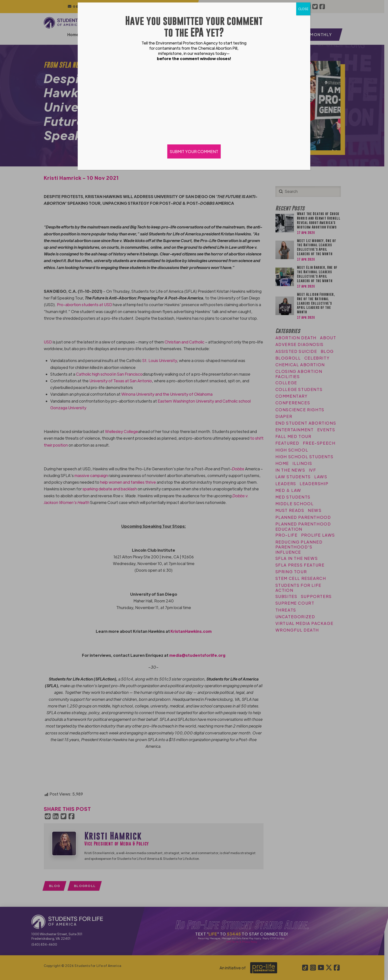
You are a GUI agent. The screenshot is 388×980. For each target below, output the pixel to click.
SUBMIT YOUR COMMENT (194, 151)
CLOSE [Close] (303, 9)
